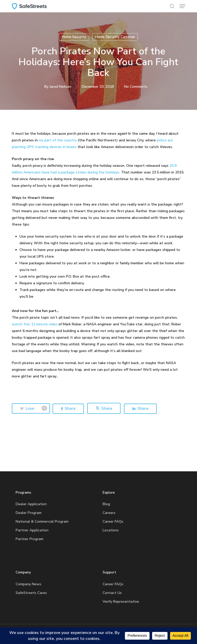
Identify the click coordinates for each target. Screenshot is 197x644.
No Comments (136, 87)
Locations (111, 530)
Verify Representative (121, 602)
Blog (106, 504)
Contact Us (112, 593)
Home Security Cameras (115, 37)
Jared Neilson (60, 87)
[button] (182, 6)
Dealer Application (31, 504)
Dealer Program (29, 513)
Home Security (74, 37)
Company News (28, 584)
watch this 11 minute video (35, 324)
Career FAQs (113, 521)
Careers (109, 513)
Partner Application (32, 530)
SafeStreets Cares (31, 593)
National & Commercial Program (42, 521)
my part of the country (58, 140)
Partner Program (29, 539)
